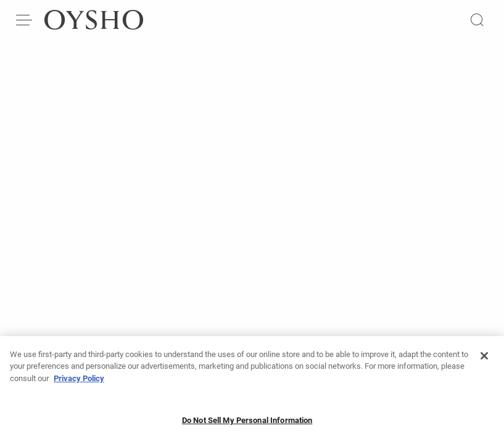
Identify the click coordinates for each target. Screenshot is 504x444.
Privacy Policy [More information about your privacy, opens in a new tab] (79, 382)
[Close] (484, 360)
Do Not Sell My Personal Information (247, 424)
